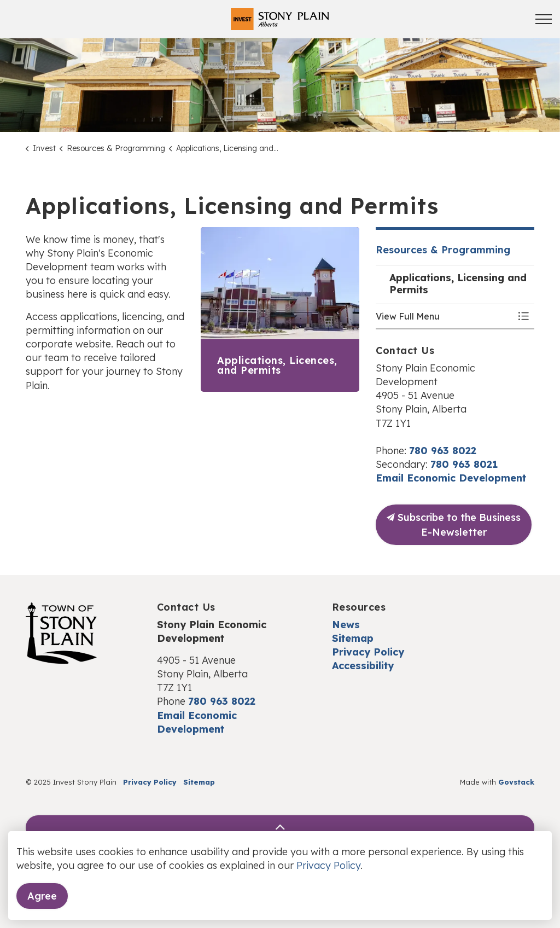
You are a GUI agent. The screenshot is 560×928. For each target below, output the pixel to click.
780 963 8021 (464, 464)
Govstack (516, 782)
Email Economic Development (451, 478)
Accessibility (363, 666)
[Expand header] (544, 19)
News (346, 625)
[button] (444, 316)
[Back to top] (280, 828)
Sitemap (353, 638)
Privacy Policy (368, 652)
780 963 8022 (443, 451)
